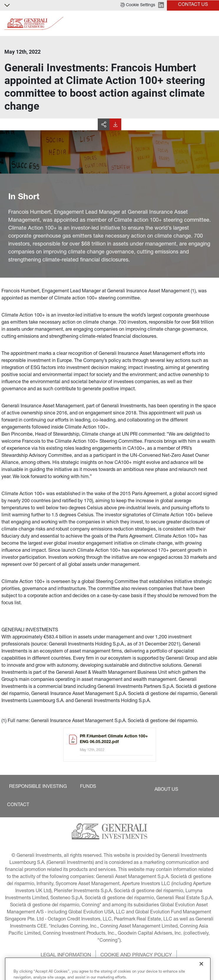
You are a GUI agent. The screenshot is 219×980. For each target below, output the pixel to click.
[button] (138, 5)
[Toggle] (211, 23)
